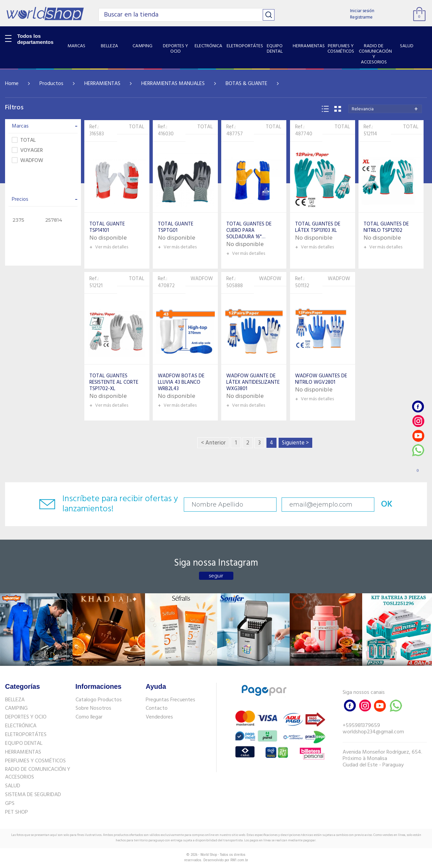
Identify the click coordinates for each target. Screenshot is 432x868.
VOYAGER (27, 151)
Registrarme (361, 17)
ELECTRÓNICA (21, 726)
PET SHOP (17, 812)
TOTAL (24, 141)
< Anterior (213, 443)
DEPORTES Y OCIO (26, 717)
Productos (51, 84)
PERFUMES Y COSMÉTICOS (35, 761)
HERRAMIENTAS (102, 84)
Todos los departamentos (35, 39)
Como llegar (89, 717)
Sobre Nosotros (93, 708)
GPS (10, 804)
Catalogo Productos (99, 700)
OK (387, 504)
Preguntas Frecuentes (170, 700)
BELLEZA (15, 700)
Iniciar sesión (362, 11)
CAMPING (16, 708)
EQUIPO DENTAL (24, 743)
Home (12, 84)
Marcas (45, 126)
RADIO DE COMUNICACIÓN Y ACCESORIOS (38, 773)
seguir (216, 576)
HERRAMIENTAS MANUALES (173, 84)
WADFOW (27, 161)
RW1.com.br (239, 860)
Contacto (157, 708)
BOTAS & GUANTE (247, 84)
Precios (45, 199)
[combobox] (385, 109)
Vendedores (159, 717)
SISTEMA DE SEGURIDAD (33, 795)
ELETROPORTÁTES (26, 735)
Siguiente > (295, 443)
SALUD (13, 786)
